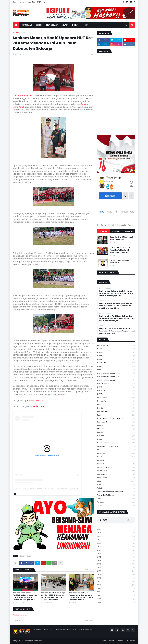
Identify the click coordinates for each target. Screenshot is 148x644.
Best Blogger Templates (32, 641)
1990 (116, 595)
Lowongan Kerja (116, 422)
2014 (116, 571)
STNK (116, 485)
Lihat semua (89, 570)
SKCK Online (116, 478)
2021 (116, 547)
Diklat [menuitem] (75, 25)
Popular (104, 231)
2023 (116, 540)
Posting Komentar (20, 615)
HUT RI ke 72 (116, 391)
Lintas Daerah (116, 412)
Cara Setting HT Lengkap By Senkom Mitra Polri (122, 238)
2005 (116, 589)
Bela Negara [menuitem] (52, 25)
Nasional (116, 436)
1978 (116, 599)
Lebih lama (88, 621)
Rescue (116, 457)
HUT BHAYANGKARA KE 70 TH (116, 373)
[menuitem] (16, 25)
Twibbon (116, 502)
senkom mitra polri (116, 467)
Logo (116, 415)
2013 (116, 575)
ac (63, 395)
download (116, 363)
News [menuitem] (64, 25)
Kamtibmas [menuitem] (26, 25)
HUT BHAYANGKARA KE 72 (116, 380)
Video (116, 506)
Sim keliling (116, 474)
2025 (116, 533)
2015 (116, 568)
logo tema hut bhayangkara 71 (116, 418)
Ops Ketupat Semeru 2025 (116, 446)
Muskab (116, 429)
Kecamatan (116, 401)
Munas (116, 426)
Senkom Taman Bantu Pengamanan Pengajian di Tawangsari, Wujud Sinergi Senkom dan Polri (81, 596)
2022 (116, 543)
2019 (116, 554)
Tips (116, 499)
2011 (116, 581)
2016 (116, 564)
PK (116, 450)
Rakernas (116, 453)
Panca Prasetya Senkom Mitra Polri (120, 261)
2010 (116, 585)
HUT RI (116, 387)
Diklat (116, 359)
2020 (116, 550)
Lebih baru (18, 621)
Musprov (116, 433)
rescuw (116, 460)
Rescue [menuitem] (39, 25)
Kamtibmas (116, 398)
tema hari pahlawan (116, 495)
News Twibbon (116, 443)
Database (116, 356)
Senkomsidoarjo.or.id (23, 96)
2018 (116, 557)
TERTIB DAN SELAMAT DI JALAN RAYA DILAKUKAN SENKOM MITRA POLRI (120, 250)
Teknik (116, 488)
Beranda (16, 33)
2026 (116, 529)
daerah (116, 352)
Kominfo (116, 405)
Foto (116, 370)
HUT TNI (116, 394)
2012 (116, 578)
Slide (116, 481)
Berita (24, 33)
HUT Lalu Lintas (116, 384)
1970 (116, 602)
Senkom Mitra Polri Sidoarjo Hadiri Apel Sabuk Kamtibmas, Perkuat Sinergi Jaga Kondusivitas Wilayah (117, 318)
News (29, 556)
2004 (116, 592)
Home (15, 2)
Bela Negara (116, 345)
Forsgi (116, 366)
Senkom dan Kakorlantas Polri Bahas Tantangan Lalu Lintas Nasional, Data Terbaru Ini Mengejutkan (25, 596)
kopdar (116, 408)
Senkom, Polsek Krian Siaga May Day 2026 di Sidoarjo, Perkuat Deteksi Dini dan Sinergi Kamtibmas (53, 596)
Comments (129, 231)
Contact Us (31, 2)
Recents (116, 231)
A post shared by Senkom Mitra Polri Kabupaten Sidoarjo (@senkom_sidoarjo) (47, 488)
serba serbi (116, 471)
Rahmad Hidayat (35, 400)
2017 (116, 561)
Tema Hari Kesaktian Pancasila (116, 492)
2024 (116, 536)
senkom (116, 464)
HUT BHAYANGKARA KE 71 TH (116, 377)
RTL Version (42, 2)
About (22, 2)
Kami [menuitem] (86, 25)
